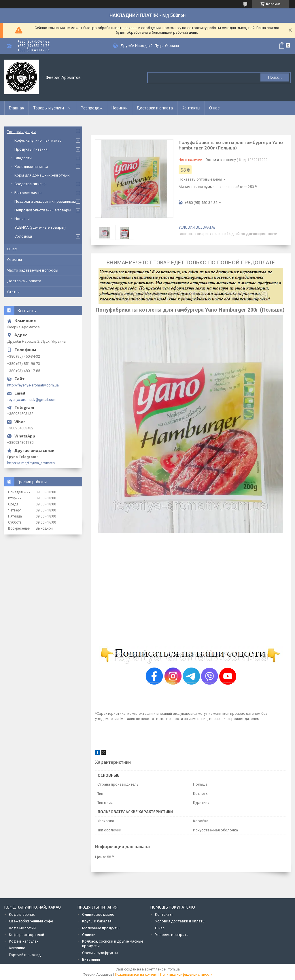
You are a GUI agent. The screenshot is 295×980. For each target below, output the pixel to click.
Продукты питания (31, 149)
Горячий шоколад (25, 955)
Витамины (91, 959)
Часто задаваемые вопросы (33, 270)
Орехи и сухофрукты (100, 953)
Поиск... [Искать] (275, 77)
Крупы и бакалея (97, 921)
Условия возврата (172, 935)
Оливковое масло (98, 914)
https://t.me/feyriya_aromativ (31, 463)
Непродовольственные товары (43, 210)
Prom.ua (173, 969)
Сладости (23, 158)
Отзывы (15, 260)
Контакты (191, 108)
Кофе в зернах (22, 914)
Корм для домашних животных (42, 175)
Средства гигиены (30, 184)
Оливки (89, 935)
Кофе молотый (22, 928)
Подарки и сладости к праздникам (45, 201)
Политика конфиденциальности (186, 975)
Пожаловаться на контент (136, 975)
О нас (214, 108)
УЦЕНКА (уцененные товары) (40, 227)
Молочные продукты (101, 928)
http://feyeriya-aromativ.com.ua (33, 385)
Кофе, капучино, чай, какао (38, 140)
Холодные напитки (31, 167)
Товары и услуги (49, 108)
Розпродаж (92, 108)
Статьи (13, 292)
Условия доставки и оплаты (180, 921)
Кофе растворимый (27, 935)
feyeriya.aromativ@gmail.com (32, 400)
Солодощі (23, 236)
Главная (17, 108)
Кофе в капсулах (24, 941)
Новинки (120, 108)
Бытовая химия (28, 193)
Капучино (17, 948)
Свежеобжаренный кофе (31, 921)
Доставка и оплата (155, 108)
